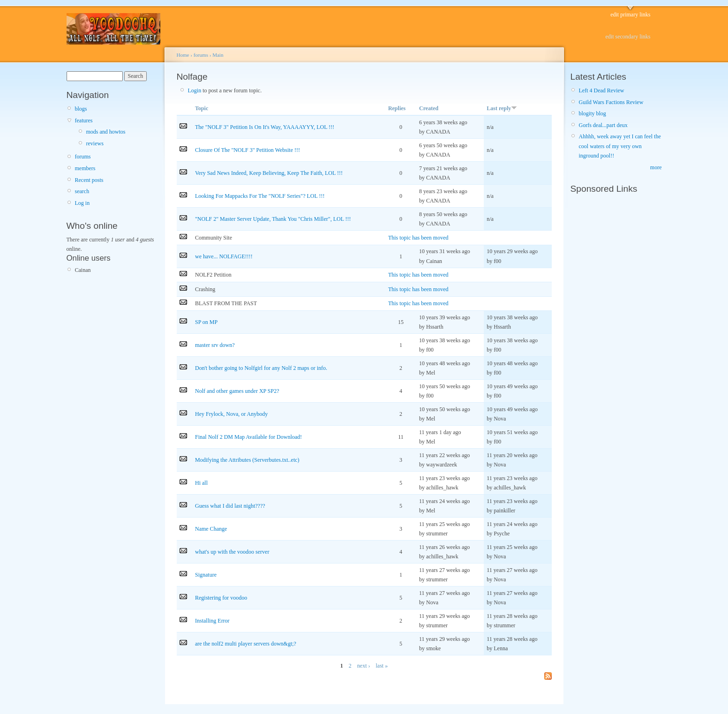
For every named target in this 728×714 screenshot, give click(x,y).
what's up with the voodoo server (232, 552)
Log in (83, 203)
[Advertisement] (599, 338)
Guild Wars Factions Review (611, 102)
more (656, 167)
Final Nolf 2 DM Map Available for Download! (248, 437)
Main (218, 55)
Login (195, 90)
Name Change (211, 529)
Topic (202, 108)
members (85, 168)
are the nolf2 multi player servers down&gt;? (246, 644)
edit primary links (630, 15)
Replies (397, 108)
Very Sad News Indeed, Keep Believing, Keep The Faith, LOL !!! (269, 173)
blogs (81, 109)
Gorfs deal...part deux (603, 125)
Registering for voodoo (221, 598)
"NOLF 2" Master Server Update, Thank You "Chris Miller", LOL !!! (273, 219)
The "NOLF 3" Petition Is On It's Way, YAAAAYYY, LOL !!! (265, 127)
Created (429, 108)
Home (183, 55)
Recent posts (89, 180)
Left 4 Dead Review (602, 90)
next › (364, 666)
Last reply (502, 108)
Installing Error (212, 621)
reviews (95, 143)
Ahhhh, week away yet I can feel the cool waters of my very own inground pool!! (620, 146)
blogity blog (593, 113)
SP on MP (206, 322)
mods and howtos (106, 132)
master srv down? (215, 345)
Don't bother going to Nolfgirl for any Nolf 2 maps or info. (261, 368)
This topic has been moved (418, 238)
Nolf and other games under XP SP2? (237, 391)
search (82, 191)
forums (83, 157)
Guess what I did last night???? (230, 506)
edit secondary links (628, 37)
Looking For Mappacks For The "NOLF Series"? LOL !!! (260, 196)
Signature (206, 575)
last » (382, 666)
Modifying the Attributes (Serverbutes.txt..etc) (247, 460)
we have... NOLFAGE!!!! (224, 256)
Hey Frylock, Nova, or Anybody (231, 414)
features (84, 120)
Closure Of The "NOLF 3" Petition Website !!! (248, 150)
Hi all (201, 483)
